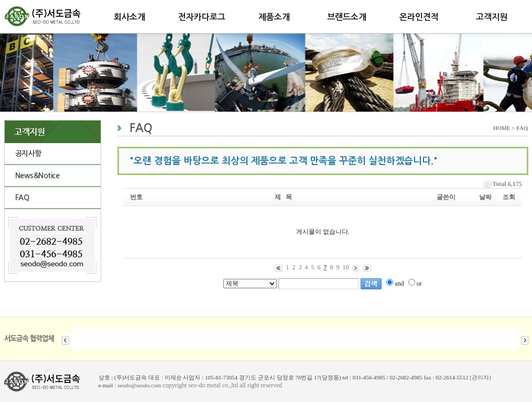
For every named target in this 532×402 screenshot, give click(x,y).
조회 (509, 197)
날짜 (485, 197)
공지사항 (28, 154)
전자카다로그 (202, 17)
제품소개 (274, 17)
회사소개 (129, 17)
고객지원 (492, 17)
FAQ (22, 198)
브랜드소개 (347, 17)
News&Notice (37, 176)
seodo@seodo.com (139, 385)
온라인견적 (419, 17)
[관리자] (480, 377)
